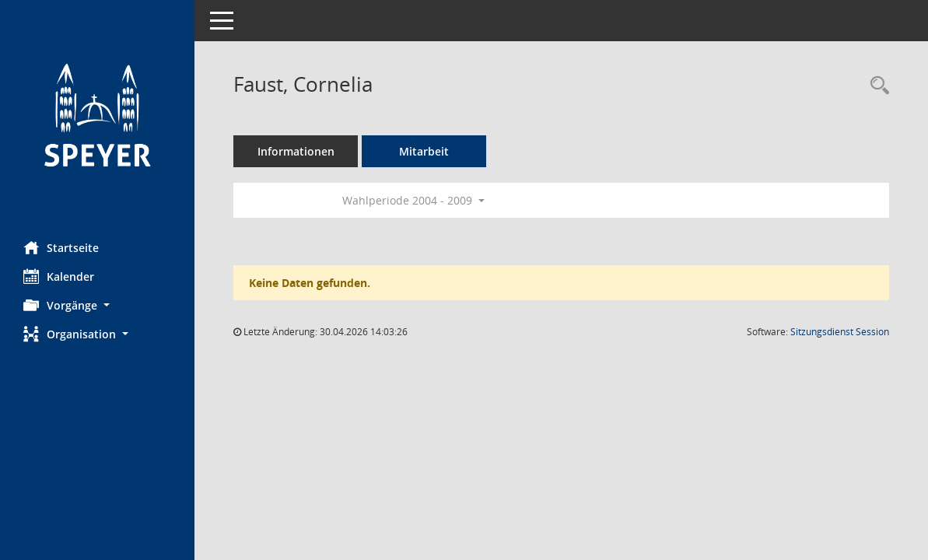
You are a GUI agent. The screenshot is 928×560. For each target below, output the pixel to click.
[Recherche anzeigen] (876, 86)
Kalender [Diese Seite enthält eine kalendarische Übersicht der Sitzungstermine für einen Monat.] (59, 276)
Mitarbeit (424, 151)
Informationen (296, 151)
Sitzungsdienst (840, 332)
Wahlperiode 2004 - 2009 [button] (413, 200)
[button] (97, 305)
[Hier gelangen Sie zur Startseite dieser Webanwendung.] (97, 115)
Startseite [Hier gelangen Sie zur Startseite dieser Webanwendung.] (61, 247)
